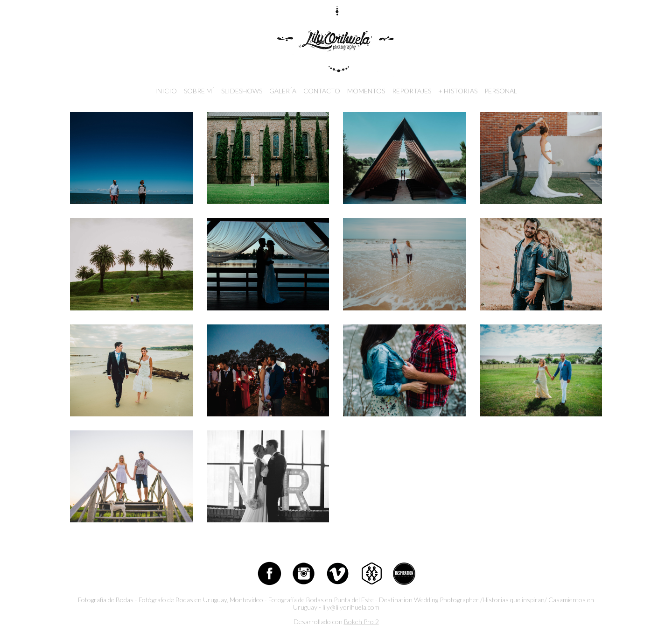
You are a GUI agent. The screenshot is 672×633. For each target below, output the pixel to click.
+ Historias (458, 91)
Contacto (322, 91)
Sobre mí (199, 91)
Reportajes (412, 91)
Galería (283, 91)
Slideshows (242, 91)
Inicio (166, 91)
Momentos (366, 91)
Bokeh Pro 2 (361, 622)
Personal (501, 91)
